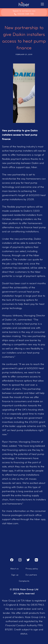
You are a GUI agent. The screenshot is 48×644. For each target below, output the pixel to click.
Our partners (31, 575)
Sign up (15, 575)
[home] (24, 4)
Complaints (24, 581)
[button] (42, 4)
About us (14, 569)
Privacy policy (32, 569)
